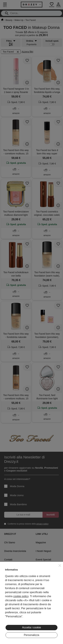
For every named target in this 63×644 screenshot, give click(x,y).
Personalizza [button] (32, 635)
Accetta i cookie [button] (31, 627)
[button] (60, 565)
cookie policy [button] (21, 596)
